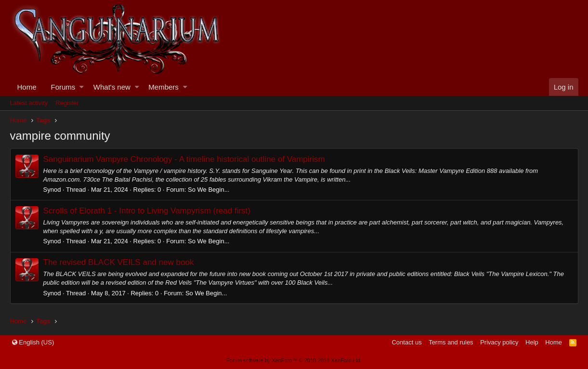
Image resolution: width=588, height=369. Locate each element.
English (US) (33, 342)
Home (27, 87)
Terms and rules (451, 342)
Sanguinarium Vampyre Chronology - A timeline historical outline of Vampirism (184, 159)
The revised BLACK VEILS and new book (119, 262)
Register (67, 103)
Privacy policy (499, 342)
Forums (63, 87)
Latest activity (29, 103)
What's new (112, 87)
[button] (82, 87)
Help (532, 342)
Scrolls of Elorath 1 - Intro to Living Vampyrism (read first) (147, 211)
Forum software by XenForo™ (294, 360)
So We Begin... (209, 190)
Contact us (406, 342)
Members (163, 87)
